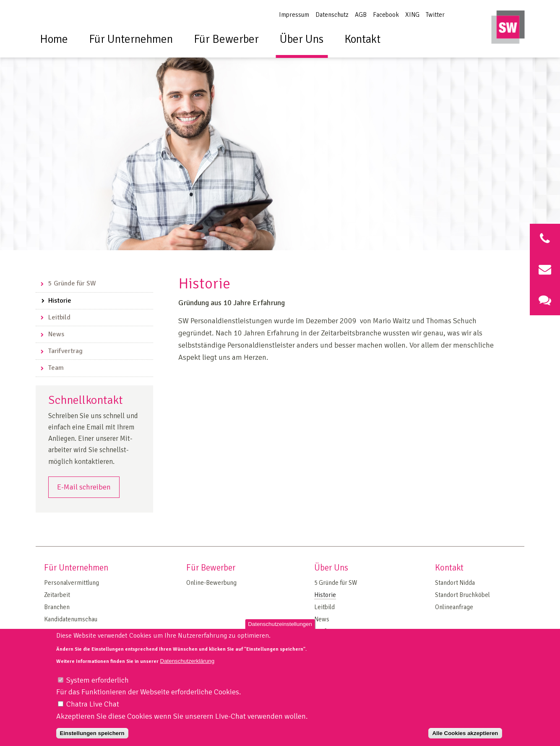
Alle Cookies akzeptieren (465, 737)
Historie (60, 301)
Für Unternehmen (131, 39)
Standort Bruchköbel (462, 595)
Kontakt (362, 39)
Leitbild (59, 317)
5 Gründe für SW (72, 283)
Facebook (386, 15)
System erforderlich (98, 684)
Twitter (435, 15)
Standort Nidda (455, 583)
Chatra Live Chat (93, 708)
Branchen (57, 607)
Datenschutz (332, 15)
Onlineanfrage (454, 607)
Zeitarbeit (57, 595)
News (56, 334)
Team (56, 368)
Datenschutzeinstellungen (280, 628)
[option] (280, 138)
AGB (361, 15)
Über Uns (302, 39)
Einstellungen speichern (92, 737)
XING (412, 15)
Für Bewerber (226, 39)
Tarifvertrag (65, 351)
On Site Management (72, 631)
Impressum (294, 15)
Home (54, 39)
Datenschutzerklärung (188, 665)
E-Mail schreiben (84, 487)
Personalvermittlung (72, 583)
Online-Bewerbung (211, 583)
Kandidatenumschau (71, 619)
